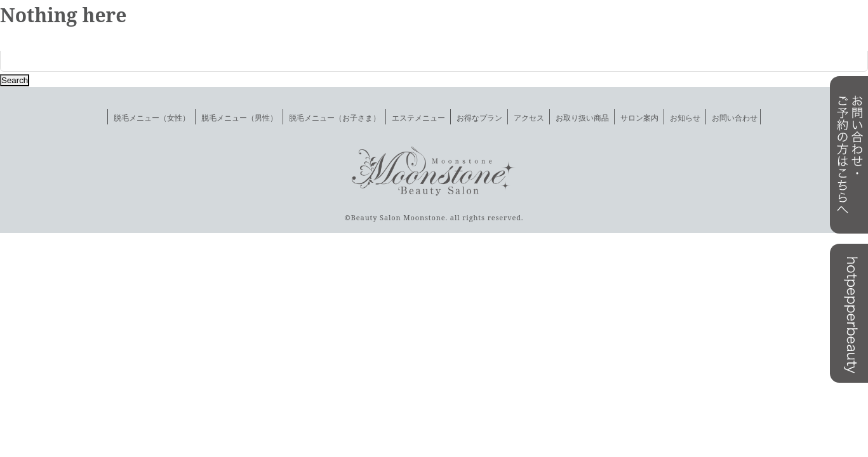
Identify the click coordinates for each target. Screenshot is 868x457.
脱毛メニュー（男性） (239, 118)
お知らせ (685, 118)
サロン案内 (639, 118)
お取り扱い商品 (582, 118)
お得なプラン (479, 118)
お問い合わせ (735, 118)
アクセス (529, 118)
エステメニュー (418, 118)
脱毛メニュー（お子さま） (335, 118)
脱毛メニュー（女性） (152, 118)
